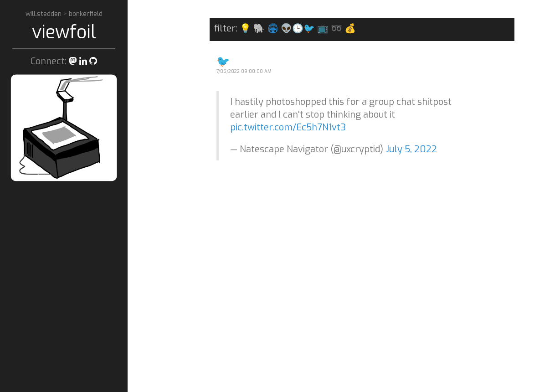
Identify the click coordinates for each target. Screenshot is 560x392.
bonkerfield (86, 14)
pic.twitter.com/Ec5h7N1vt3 (288, 127)
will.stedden (44, 14)
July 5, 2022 (411, 149)
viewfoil (64, 32)
